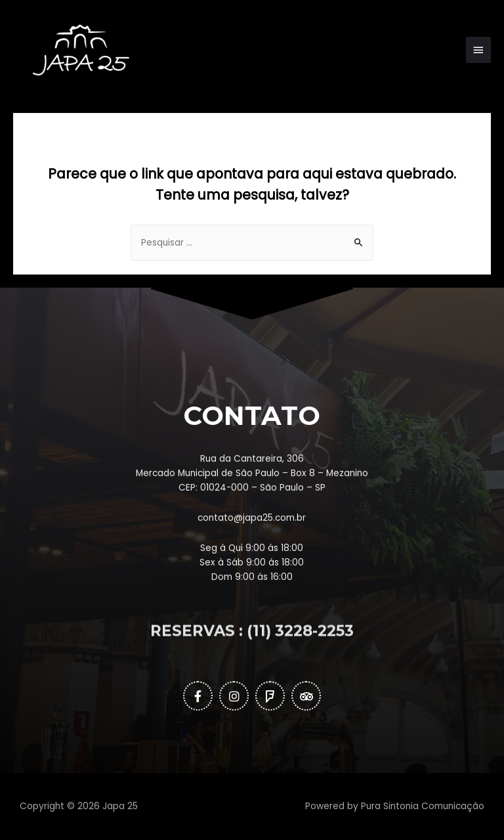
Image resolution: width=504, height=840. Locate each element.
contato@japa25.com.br (252, 572)
